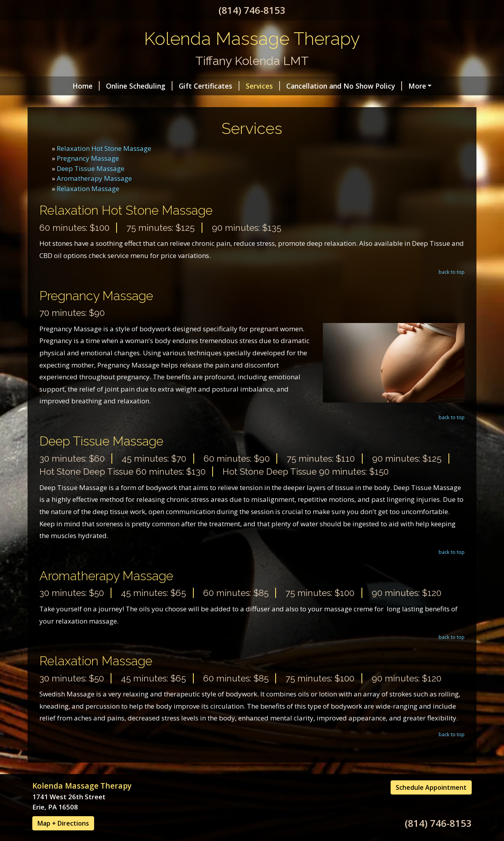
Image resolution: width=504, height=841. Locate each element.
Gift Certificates (175, 86)
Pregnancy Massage (88, 175)
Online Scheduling (105, 86)
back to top (452, 288)
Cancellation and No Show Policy (310, 86)
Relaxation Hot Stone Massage (104, 165)
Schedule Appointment (431, 804)
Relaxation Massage (88, 205)
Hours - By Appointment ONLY (151, 102)
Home (52, 86)
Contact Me (397, 86)
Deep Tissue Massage (91, 185)
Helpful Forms (66, 102)
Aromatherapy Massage (94, 195)
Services (229, 86)
